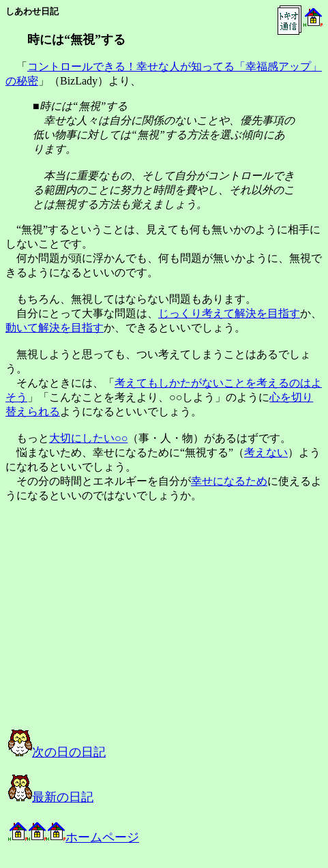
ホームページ (74, 837)
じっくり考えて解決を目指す (229, 313)
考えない (266, 452)
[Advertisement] (146, 628)
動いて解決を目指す (55, 328)
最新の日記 (51, 797)
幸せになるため (229, 481)
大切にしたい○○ (88, 438)
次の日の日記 (57, 752)
